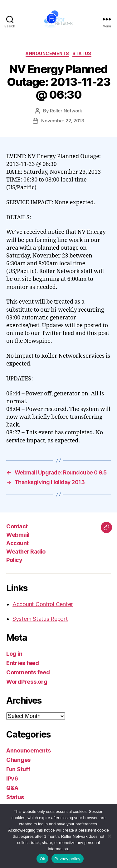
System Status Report (40, 619)
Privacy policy (68, 859)
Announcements (47, 53)
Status (82, 53)
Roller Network (66, 111)
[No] (109, 836)
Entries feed (23, 663)
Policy (14, 560)
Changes (18, 760)
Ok (42, 859)
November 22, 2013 (63, 121)
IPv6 (12, 778)
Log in (14, 654)
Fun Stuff (18, 769)
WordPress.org (27, 682)
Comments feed (28, 672)
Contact (17, 526)
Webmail (18, 535)
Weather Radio (26, 552)
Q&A (12, 788)
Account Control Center (43, 604)
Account (17, 543)
